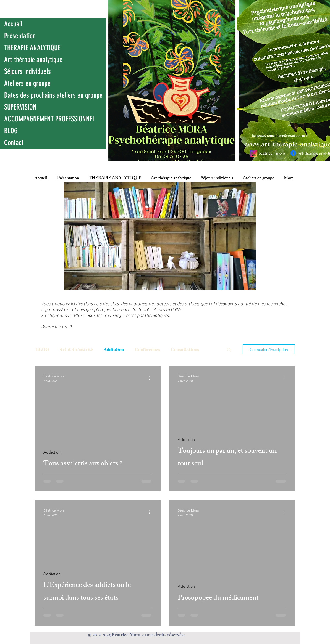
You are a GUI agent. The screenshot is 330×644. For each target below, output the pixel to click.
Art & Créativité (76, 349)
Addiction (114, 349)
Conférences (147, 349)
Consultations (185, 349)
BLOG (42, 349)
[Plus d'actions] (151, 378)
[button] (229, 350)
